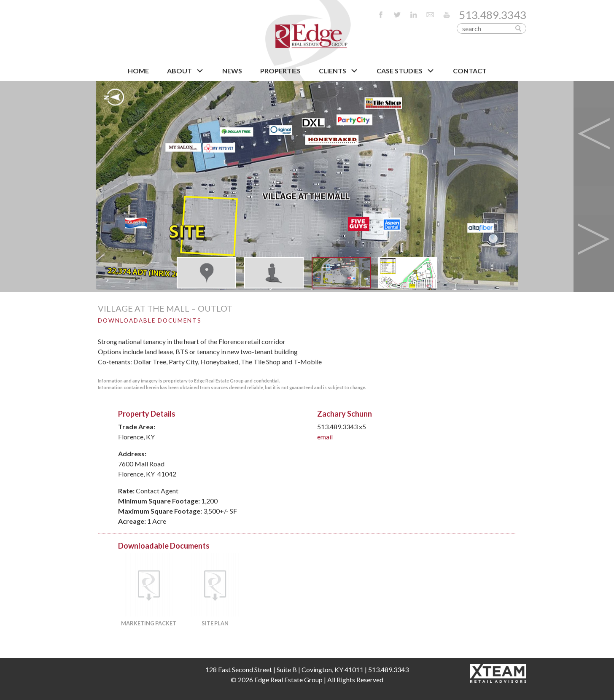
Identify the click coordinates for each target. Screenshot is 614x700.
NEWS (232, 71)
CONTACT (470, 71)
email (325, 437)
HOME (138, 71)
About (186, 71)
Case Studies (406, 71)
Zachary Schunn (345, 414)
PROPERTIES (280, 71)
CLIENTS (339, 71)
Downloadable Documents (150, 320)
